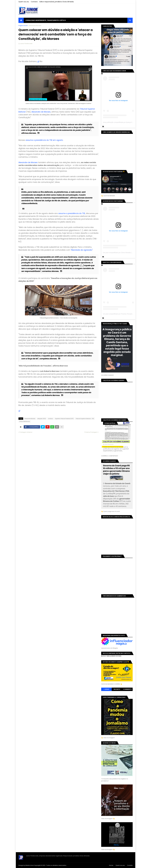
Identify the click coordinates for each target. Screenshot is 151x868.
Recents (117, 689)
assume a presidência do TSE (72, 213)
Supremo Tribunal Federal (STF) (64, 419)
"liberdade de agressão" (82, 250)
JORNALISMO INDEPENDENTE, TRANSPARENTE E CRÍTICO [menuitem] (46, 20)
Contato (34, 2)
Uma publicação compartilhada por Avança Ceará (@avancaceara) (125, 122)
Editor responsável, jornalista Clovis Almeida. (57, 2)
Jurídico (50, 419)
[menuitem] (21, 20)
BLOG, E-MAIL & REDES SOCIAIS (111, 656)
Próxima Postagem (91, 432)
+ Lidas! (106, 689)
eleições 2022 (42, 419)
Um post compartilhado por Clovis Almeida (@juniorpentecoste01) (124, 253)
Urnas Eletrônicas (25, 421)
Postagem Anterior (26, 432)
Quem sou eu (24, 2)
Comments (127, 689)
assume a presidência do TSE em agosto (44, 140)
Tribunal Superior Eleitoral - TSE (85, 419)
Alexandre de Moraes (41, 112)
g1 (38, 61)
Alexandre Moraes (35, 26)
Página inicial (23, 26)
